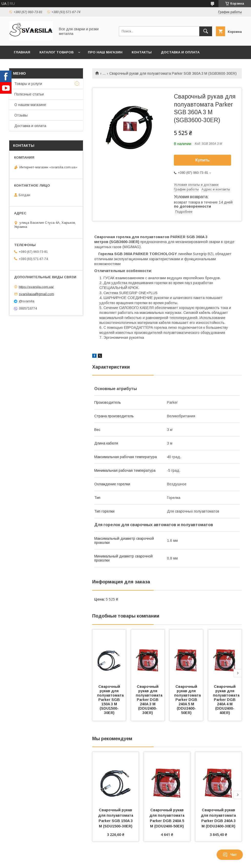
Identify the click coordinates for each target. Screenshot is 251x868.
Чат (230, 855)
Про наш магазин (105, 52)
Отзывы (21, 115)
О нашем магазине (30, 105)
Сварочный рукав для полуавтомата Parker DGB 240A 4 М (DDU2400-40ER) (227, 700)
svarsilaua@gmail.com (36, 294)
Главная (22, 52)
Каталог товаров (56, 52)
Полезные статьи (29, 94)
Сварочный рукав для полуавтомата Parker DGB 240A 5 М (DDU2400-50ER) (188, 700)
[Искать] (206, 31)
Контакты (142, 52)
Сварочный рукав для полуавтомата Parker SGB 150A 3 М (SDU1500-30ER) (111, 700)
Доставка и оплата (180, 52)
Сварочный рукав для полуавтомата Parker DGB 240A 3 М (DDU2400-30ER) (150, 700)
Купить (203, 160)
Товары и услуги (28, 84)
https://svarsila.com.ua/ (36, 287)
